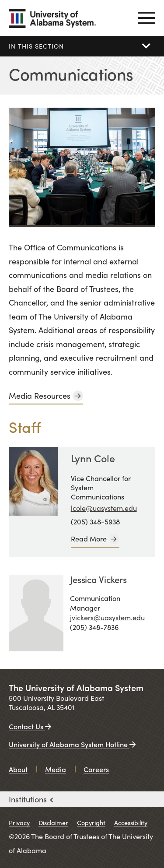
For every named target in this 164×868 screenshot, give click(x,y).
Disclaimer (53, 822)
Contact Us (30, 726)
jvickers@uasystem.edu (107, 617)
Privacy (19, 822)
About (18, 769)
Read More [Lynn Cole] (89, 538)
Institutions (31, 799)
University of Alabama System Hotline (72, 744)
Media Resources (40, 395)
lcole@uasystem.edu (104, 508)
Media (56, 769)
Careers (96, 769)
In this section (36, 46)
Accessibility (131, 822)
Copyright (91, 822)
